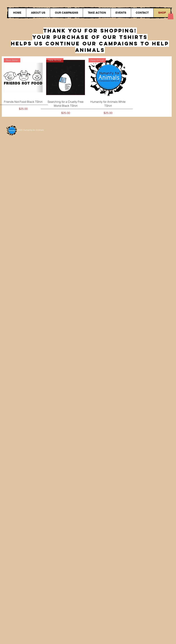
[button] (171, 16)
